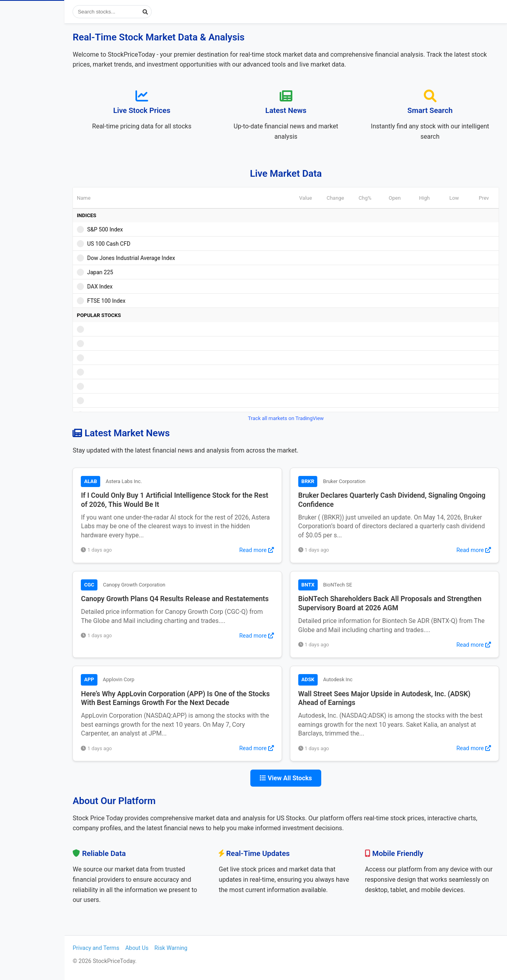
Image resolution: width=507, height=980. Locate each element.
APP (123, 679)
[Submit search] (180, 12)
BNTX (325, 585)
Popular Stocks (48, 88)
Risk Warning (205, 948)
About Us (171, 948)
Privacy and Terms (130, 948)
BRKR (325, 481)
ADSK (325, 679)
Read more (274, 550)
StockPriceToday (50, 13)
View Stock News (38, 66)
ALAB (125, 481)
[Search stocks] (147, 12)
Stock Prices (31, 45)
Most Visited (48, 110)
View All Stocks (303, 778)
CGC (123, 585)
